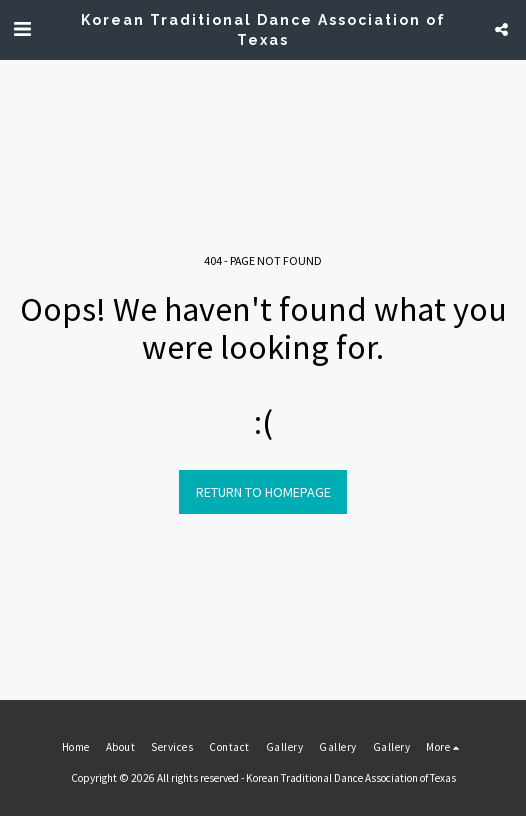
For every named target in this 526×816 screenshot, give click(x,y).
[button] (22, 28)
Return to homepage (263, 492)
